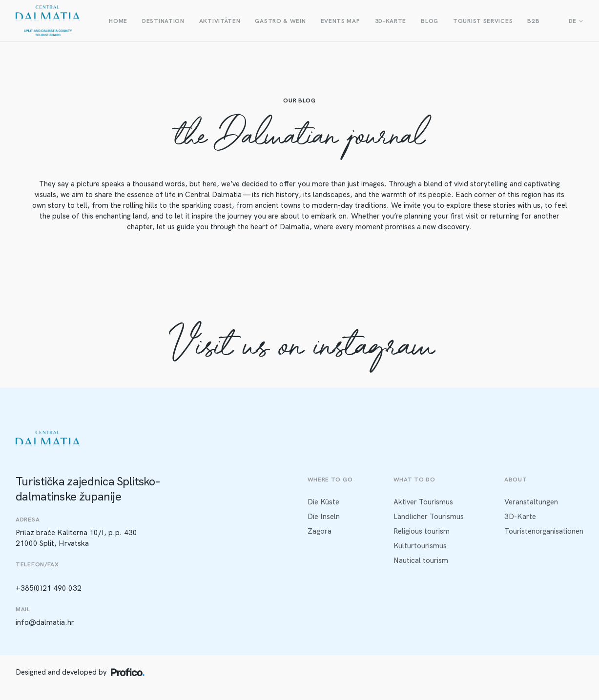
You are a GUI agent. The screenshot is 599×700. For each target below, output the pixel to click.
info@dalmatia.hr (45, 622)
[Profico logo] (128, 672)
